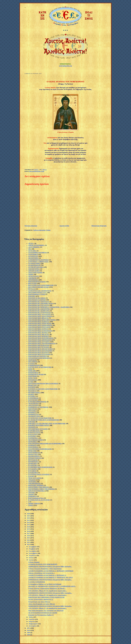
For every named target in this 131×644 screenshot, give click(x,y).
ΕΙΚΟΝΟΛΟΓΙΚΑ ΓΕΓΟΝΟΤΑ (39, 305)
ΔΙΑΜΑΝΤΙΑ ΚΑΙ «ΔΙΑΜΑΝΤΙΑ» (40, 291)
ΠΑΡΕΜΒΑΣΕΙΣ (34, 431)
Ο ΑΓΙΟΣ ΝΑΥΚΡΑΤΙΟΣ (37, 582)
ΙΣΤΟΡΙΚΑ (32, 396)
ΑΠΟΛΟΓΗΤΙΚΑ (34, 269)
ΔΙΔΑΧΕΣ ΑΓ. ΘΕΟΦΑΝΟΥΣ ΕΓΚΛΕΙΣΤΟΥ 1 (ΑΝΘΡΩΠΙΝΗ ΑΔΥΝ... (52, 586)
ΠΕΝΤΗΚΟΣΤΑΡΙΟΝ (36, 440)
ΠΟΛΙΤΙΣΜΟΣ (33, 447)
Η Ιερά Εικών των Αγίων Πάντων (39, 602)
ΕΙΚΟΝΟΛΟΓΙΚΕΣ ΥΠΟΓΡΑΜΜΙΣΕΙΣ (42, 344)
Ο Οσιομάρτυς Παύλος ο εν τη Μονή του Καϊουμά (45, 584)
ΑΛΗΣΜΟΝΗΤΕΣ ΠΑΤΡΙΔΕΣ (38, 260)
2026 (29, 514)
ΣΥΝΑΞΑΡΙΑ (33, 469)
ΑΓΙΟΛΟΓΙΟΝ (33, 256)
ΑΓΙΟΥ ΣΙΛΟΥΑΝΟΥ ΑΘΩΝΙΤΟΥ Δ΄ (41, 599)
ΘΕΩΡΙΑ (31, 394)
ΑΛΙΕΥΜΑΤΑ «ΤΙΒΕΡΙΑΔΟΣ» (39, 262)
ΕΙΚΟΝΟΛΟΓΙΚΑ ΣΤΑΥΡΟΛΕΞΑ (40, 313)
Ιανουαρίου (33, 626)
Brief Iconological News (36, 498)
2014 (29, 540)
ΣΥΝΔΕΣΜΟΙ (33, 473)
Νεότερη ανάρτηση (31, 226)
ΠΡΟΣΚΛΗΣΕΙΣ (34, 456)
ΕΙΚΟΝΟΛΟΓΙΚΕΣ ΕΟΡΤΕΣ (38, 329)
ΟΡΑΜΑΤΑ (32, 427)
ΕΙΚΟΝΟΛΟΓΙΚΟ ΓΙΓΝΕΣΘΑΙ (39, 347)
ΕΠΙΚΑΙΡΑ (32, 371)
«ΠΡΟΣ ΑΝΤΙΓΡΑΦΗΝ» (36, 245)
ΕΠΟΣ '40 (32, 378)
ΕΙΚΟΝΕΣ (32, 296)
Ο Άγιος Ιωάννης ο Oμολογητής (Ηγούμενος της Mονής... (47, 588)
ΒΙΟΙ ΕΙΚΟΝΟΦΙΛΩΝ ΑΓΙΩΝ (37, 171)
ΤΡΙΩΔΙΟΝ (32, 480)
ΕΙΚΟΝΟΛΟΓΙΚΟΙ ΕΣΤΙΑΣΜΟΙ (39, 354)
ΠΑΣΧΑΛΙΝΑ (33, 434)
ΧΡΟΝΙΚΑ (32, 493)
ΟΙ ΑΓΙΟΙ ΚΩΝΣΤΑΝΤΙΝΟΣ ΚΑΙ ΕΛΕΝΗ (43, 613)
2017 (29, 533)
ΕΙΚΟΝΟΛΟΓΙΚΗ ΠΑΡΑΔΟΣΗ (39, 345)
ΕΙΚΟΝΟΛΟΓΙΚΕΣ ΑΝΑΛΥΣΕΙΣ (39, 314)
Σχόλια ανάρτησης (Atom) (42, 230)
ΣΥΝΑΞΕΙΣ (32, 471)
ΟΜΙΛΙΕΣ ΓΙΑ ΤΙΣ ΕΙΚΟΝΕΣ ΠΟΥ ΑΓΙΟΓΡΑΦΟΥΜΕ (47, 424)
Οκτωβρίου (33, 551)
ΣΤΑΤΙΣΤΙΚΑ (33, 465)
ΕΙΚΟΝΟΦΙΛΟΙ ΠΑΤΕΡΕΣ (37, 356)
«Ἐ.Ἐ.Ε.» (31, 243)
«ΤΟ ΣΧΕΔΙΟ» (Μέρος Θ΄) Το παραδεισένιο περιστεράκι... (48, 591)
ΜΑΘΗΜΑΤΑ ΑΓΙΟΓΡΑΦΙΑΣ (38, 407)
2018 (29, 531)
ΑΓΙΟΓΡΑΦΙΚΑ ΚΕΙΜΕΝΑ (37, 253)
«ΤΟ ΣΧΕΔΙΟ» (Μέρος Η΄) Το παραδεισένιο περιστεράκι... (48, 595)
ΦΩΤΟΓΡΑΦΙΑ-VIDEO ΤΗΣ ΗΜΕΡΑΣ (41, 489)
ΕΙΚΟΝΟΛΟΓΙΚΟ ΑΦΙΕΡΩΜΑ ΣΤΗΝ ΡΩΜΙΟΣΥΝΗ (46, 597)
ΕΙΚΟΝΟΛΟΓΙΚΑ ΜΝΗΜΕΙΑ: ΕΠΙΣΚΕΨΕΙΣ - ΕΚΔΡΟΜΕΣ (49, 307)
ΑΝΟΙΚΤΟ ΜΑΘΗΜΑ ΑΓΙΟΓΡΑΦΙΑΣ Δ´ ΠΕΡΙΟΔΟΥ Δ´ (47, 575)
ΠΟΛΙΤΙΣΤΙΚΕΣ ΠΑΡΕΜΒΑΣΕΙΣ (40, 449)
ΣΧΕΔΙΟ (31, 476)
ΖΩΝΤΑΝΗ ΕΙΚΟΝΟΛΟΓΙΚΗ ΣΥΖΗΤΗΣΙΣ (43, 384)
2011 (29, 628)
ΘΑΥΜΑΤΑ (32, 387)
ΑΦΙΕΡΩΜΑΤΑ (33, 280)
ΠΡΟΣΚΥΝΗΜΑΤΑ (35, 458)
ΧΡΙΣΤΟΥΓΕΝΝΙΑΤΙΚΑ (37, 491)
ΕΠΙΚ (30, 369)
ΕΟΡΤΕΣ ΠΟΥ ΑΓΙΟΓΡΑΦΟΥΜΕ (40, 367)
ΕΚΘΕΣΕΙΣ (32, 360)
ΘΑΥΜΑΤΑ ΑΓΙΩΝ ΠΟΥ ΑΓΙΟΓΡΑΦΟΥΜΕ (43, 389)
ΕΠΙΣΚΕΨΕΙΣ (33, 373)
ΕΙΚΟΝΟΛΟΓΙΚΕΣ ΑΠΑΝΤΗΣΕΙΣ (40, 316)
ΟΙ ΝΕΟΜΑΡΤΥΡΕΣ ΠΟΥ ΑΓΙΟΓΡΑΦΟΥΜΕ (44, 420)
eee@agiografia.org (65, 66)
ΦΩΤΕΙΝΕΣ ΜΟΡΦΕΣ (36, 485)
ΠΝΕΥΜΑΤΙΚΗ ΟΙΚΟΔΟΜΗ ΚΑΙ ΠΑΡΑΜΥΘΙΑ (45, 444)
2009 (29, 633)
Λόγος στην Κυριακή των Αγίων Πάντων (42, 604)
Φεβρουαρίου (33, 624)
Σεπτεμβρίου (33, 553)
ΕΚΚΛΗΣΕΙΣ (33, 362)
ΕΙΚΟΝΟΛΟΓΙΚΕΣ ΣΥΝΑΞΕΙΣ (39, 342)
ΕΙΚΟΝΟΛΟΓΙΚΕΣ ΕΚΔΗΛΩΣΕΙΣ (40, 325)
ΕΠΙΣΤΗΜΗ (33, 376)
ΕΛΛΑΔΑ (31, 364)
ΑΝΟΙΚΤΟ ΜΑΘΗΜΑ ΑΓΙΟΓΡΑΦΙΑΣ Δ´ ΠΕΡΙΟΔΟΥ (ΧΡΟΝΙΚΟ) (51, 571)
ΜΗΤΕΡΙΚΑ (32, 411)
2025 (29, 516)
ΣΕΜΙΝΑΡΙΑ (33, 464)
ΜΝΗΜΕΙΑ (32, 413)
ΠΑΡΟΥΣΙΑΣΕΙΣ (34, 433)
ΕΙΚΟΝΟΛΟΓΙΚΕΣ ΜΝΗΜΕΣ (39, 336)
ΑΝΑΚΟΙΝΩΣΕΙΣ (34, 265)
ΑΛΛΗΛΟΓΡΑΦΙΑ (34, 263)
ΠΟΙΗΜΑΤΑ (32, 445)
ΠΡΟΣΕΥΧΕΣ (33, 454)
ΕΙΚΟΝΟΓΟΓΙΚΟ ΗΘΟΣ (37, 298)
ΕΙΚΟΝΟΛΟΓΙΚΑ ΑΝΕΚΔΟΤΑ (39, 302)
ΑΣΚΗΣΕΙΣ (32, 278)
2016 (29, 536)
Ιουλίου (31, 558)
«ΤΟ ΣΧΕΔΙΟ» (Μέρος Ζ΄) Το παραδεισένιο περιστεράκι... (48, 608)
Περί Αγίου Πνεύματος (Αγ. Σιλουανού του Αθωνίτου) (46, 611)
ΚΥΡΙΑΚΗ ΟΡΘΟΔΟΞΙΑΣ (37, 402)
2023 (29, 520)
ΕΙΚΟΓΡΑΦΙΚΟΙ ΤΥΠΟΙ (37, 294)
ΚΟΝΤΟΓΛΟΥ (33, 400)
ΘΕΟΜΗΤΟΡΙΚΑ (34, 393)
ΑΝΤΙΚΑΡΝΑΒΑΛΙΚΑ (36, 267)
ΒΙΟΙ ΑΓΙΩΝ (33, 283)
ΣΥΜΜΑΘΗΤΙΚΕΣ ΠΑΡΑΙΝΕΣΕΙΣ (40, 467)
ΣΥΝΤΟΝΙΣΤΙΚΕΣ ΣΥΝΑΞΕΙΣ (39, 474)
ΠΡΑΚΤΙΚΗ (32, 451)
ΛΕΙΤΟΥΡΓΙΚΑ (34, 404)
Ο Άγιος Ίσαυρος (34, 562)
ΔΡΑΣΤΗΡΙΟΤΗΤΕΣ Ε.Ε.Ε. (38, 293)
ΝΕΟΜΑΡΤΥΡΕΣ (34, 416)
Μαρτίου (32, 622)
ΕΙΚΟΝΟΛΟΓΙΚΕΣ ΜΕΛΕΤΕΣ (39, 334)
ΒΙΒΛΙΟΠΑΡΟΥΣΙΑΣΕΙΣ (37, 282)
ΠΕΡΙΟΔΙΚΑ (33, 442)
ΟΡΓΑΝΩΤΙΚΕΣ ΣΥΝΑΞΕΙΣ (38, 429)
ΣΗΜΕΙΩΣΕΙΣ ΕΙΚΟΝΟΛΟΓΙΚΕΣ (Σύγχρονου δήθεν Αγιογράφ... (50, 566)
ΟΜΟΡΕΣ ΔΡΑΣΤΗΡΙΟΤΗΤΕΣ (39, 425)
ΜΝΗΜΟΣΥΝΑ (34, 414)
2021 (29, 525)
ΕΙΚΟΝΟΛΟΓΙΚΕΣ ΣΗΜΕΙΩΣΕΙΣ (40, 340)
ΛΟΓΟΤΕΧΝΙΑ (33, 405)
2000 (29, 635)
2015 (29, 538)
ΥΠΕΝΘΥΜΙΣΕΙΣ (34, 484)
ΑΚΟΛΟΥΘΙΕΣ (33, 258)
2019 (29, 529)
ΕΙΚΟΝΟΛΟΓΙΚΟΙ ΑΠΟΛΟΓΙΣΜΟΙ (40, 349)
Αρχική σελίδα (64, 226)
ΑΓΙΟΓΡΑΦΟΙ (33, 254)
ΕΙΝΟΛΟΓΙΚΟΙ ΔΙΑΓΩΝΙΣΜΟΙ (39, 358)
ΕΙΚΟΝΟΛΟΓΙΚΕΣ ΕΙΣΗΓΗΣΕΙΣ (40, 324)
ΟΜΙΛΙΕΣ (32, 422)
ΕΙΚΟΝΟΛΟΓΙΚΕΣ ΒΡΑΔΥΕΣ (38, 318)
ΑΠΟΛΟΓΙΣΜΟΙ (34, 271)
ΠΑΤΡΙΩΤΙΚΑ (33, 438)
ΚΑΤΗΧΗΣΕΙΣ (33, 398)
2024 (29, 518)
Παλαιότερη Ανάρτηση (99, 226)
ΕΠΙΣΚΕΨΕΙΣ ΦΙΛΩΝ (36, 374)
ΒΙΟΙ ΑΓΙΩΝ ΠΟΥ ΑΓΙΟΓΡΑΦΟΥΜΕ (41, 285)
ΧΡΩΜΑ (31, 494)
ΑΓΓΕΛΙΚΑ (32, 251)
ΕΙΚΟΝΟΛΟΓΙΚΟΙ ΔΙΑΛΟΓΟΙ (39, 353)
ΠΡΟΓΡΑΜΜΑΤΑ (34, 453)
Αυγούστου (33, 555)
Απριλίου (32, 619)
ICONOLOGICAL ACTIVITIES (39, 500)
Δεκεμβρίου (33, 547)
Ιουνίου (31, 560)
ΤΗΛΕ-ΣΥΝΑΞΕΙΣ (35, 478)
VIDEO (31, 505)
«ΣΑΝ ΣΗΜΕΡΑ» (34, 247)
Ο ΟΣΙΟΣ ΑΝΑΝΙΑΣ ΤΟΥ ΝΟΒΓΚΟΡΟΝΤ (43, 564)
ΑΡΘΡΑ (31, 274)
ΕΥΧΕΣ (31, 382)
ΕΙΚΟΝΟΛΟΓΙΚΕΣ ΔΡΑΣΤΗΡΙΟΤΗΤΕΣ (42, 320)
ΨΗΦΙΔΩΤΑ (32, 496)
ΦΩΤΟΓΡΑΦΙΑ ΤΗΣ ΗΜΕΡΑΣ (39, 487)
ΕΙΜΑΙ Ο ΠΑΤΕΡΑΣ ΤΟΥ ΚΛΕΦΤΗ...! (42, 573)
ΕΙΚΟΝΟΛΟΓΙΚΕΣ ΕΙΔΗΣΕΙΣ (39, 322)
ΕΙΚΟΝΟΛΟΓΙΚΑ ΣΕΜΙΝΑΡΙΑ (39, 311)
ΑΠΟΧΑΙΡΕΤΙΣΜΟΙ (35, 273)
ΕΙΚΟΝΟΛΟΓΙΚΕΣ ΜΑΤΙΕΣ (38, 333)
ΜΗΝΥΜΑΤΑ (33, 409)
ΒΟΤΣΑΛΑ (32, 289)
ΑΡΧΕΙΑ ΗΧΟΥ (34, 276)
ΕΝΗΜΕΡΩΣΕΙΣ (34, 365)
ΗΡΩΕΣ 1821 (33, 385)
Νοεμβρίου (32, 549)
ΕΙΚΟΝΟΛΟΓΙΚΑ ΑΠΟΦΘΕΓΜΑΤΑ (41, 303)
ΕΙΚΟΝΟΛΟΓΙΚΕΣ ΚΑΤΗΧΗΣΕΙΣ (40, 331)
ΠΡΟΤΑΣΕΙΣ (33, 460)
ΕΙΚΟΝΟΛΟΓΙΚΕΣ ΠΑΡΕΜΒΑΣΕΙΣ (41, 338)
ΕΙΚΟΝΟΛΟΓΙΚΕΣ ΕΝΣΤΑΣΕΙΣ (39, 327)
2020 (29, 527)
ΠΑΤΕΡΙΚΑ (32, 436)
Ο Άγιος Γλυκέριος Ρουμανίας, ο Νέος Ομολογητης (45, 569)
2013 (29, 542)
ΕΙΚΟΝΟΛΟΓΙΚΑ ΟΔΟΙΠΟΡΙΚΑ (40, 309)
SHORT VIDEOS (34, 504)
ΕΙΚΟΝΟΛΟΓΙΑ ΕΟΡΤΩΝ (37, 300)
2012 (29, 544)
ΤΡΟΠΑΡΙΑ (32, 482)
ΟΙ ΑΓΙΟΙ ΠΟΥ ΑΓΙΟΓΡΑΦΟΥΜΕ (40, 418)
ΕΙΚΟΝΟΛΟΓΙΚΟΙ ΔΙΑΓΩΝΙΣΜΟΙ (40, 351)
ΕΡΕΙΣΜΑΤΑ (33, 380)
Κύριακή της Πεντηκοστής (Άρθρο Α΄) (41, 615)
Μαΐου (31, 617)
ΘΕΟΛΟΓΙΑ (32, 391)
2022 (29, 522)
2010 (29, 630)
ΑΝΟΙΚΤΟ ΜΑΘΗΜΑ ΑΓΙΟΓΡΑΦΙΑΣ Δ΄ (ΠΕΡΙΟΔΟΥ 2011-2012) (50, 577)
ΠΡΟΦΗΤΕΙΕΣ (33, 462)
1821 (30, 249)
